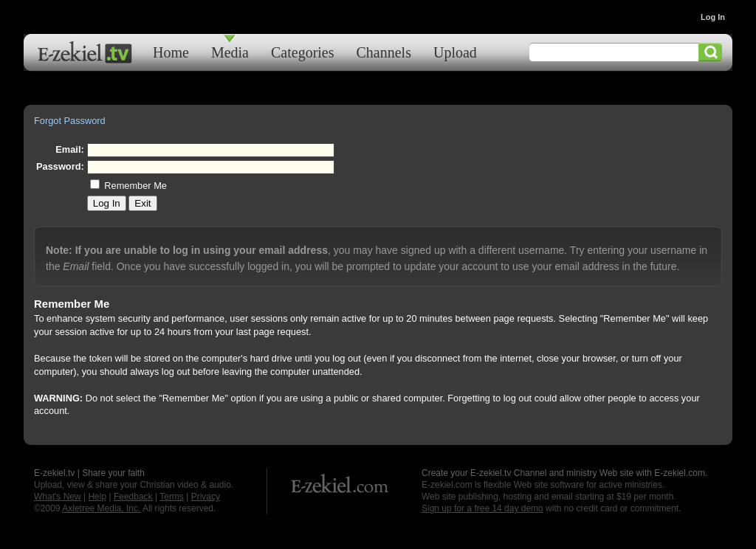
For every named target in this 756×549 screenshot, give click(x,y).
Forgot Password (70, 121)
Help (97, 497)
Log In (713, 17)
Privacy (206, 497)
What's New (58, 497)
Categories (303, 52)
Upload (455, 52)
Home (171, 52)
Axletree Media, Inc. (101, 508)
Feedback (133, 497)
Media (230, 52)
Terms (172, 497)
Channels (384, 52)
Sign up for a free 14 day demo (482, 508)
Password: (60, 166)
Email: (69, 149)
